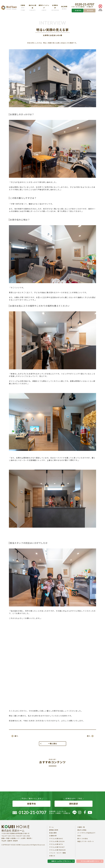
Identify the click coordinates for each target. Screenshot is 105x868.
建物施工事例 (54, 830)
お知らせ (52, 856)
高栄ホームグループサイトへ (61, 861)
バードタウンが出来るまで (86, 833)
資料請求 (90, 11)
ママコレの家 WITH (56, 844)
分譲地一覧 (81, 827)
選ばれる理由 (82, 830)
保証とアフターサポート (86, 841)
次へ (89, 736)
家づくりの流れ (83, 839)
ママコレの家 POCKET (57, 847)
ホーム (51, 827)
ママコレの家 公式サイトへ (90, 861)
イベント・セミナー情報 (57, 853)
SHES (79, 836)
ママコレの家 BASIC (56, 839)
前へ (16, 736)
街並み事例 (53, 833)
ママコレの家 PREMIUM (57, 850)
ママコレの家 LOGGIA (57, 841)
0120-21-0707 (85, 4)
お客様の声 (53, 836)
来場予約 (78, 11)
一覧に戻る (52, 744)
